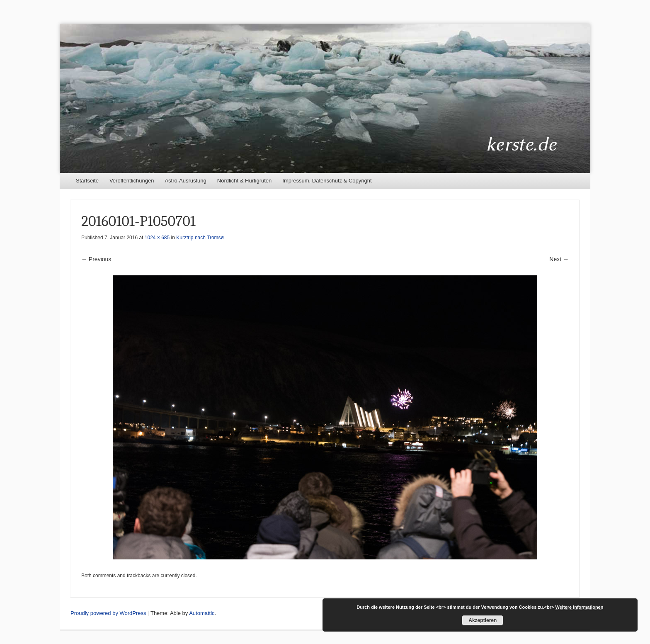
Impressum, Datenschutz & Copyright (327, 181)
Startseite (87, 181)
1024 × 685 (157, 238)
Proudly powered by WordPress (108, 613)
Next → (559, 259)
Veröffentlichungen (132, 181)
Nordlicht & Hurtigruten (245, 181)
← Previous (96, 259)
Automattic (202, 613)
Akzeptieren (483, 620)
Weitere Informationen (580, 607)
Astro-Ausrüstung (185, 181)
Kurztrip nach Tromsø (200, 238)
